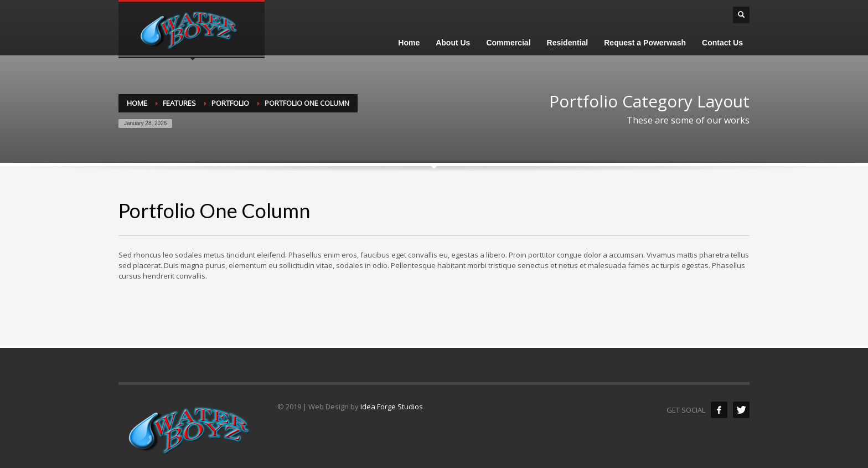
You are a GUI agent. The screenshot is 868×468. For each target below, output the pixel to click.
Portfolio (230, 103)
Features (179, 103)
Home (137, 103)
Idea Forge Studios (392, 407)
